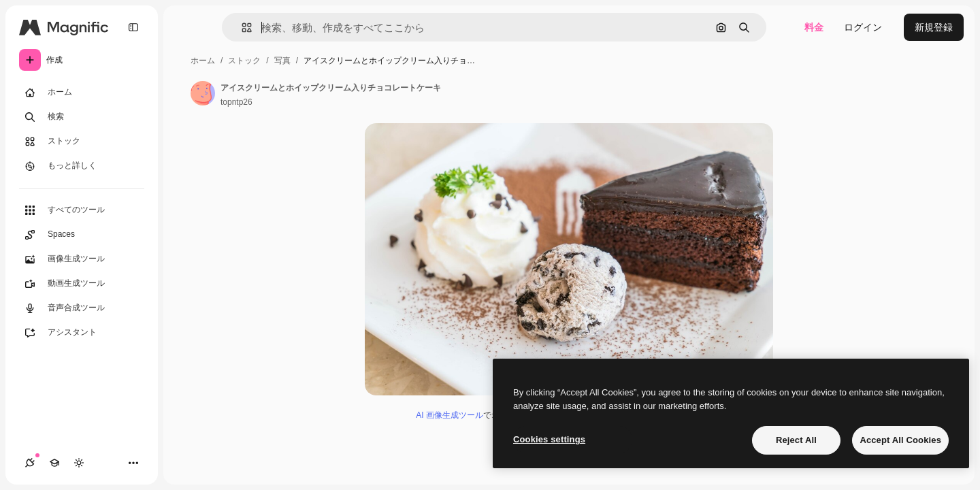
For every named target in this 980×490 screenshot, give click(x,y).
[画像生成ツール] (82, 259)
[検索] (82, 117)
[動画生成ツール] (82, 284)
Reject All (796, 440)
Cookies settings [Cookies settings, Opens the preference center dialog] (549, 439)
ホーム (203, 61)
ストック (244, 61)
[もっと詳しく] (82, 166)
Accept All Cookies (900, 440)
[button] (241, 28)
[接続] (30, 463)
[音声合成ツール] (82, 308)
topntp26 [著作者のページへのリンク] (236, 102)
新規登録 (934, 27)
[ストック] (82, 142)
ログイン (863, 27)
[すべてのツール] (82, 210)
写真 (282, 61)
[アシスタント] (82, 333)
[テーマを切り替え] (79, 463)
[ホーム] (82, 93)
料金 (814, 27)
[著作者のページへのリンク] (203, 93)
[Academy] (54, 463)
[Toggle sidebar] (133, 27)
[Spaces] (82, 235)
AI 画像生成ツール (450, 415)
